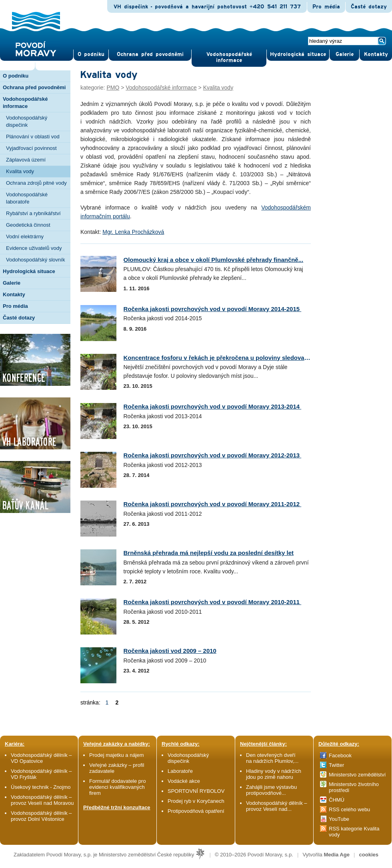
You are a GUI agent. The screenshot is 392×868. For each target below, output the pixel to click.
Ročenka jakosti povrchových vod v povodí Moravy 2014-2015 (213, 309)
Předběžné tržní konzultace (117, 807)
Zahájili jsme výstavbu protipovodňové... (271, 790)
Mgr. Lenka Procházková (133, 232)
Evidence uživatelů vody (34, 248)
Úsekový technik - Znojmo (41, 787)
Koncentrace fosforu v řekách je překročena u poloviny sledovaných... (224, 358)
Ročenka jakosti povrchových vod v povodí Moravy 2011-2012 (213, 504)
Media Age (337, 855)
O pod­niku (91, 54)
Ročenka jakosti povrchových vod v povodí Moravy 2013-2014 (213, 406)
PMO (113, 88)
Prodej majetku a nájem (117, 755)
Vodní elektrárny (25, 236)
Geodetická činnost (28, 225)
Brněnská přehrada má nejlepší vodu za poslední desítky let (209, 553)
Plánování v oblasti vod (33, 137)
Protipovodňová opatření (196, 811)
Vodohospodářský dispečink (27, 121)
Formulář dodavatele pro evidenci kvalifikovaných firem (118, 787)
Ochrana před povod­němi (150, 54)
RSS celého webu (349, 809)
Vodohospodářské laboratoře (27, 198)
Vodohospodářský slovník (35, 260)
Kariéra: (15, 744)
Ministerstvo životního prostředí (354, 787)
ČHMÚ (337, 800)
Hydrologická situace (298, 54)
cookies (369, 855)
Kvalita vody (20, 171)
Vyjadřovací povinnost (31, 148)
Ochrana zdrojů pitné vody (36, 183)
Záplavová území (26, 160)
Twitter (336, 765)
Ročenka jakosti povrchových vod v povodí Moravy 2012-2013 (213, 455)
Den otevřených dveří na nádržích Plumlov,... (272, 758)
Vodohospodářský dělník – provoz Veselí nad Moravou (42, 800)
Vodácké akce (184, 781)
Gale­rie (345, 54)
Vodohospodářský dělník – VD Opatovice (41, 758)
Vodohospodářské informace (229, 57)
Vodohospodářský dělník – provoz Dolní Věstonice (41, 816)
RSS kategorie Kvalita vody (354, 832)
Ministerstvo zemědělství (357, 775)
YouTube (339, 819)
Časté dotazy (369, 7)
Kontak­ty (376, 54)
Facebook (340, 755)
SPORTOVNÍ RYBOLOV (196, 791)
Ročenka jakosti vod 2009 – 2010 (170, 651)
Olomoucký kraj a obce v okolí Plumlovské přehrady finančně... (214, 260)
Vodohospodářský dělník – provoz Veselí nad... (277, 806)
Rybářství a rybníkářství (33, 213)
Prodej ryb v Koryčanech (196, 801)
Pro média (326, 7)
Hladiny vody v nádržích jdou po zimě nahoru (274, 774)
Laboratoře (180, 771)
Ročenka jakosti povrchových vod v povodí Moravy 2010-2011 (213, 602)
